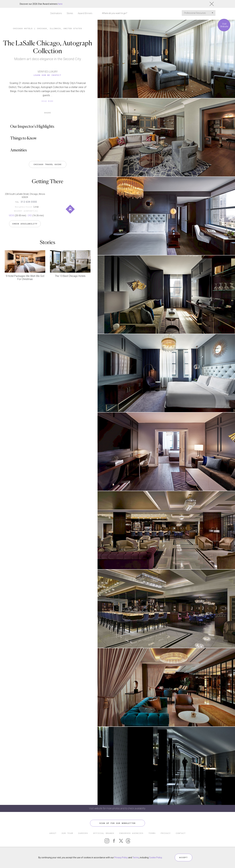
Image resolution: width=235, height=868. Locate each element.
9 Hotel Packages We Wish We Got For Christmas (25, 278)
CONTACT (181, 833)
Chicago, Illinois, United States (60, 28)
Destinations (56, 13)
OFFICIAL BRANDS (104, 833)
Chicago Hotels (23, 28)
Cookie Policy (155, 858)
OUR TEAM (67, 833)
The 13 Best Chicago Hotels (70, 276)
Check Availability (25, 224)
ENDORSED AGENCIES (131, 833)
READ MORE (48, 101)
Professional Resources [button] (199, 13)
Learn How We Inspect (48, 75)
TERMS (152, 833)
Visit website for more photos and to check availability (118, 808)
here (60, 4)
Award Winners (85, 13)
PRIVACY (166, 833)
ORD (30, 215)
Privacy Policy (121, 858)
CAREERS (83, 833)
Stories (70, 13)
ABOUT (53, 833)
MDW (12, 215)
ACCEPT (183, 857)
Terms (136, 858)
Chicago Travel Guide (48, 164)
